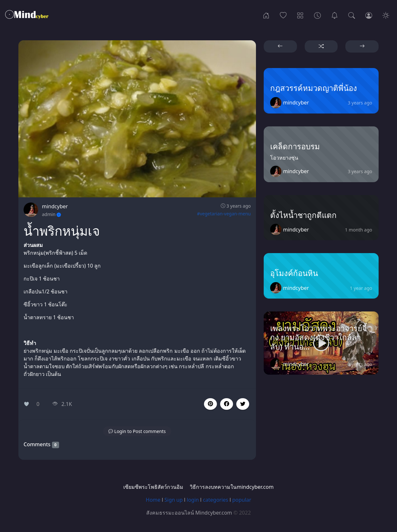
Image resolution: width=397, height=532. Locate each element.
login (193, 500)
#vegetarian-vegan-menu (224, 214)
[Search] (352, 15)
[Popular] (283, 15)
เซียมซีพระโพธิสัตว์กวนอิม (153, 487)
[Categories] (300, 15)
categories (216, 500)
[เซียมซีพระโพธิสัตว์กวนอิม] (335, 15)
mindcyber (55, 206)
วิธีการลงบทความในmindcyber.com (232, 487)
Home (153, 500)
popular (242, 500)
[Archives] (317, 15)
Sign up (174, 500)
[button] (227, 404)
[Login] (369, 15)
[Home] (266, 15)
